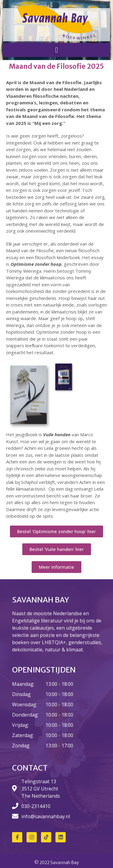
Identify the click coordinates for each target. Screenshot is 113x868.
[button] (57, 50)
